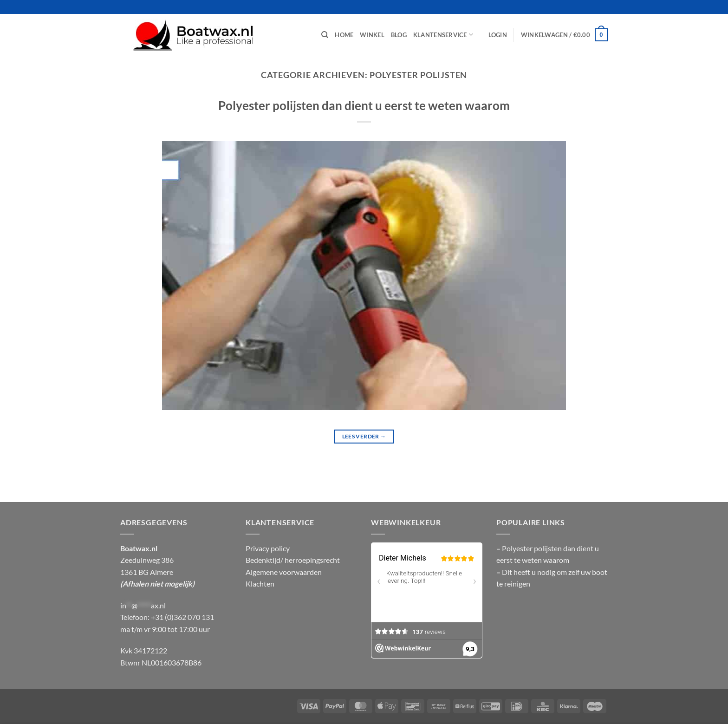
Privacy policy (268, 548)
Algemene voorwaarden (284, 572)
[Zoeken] (325, 35)
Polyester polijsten (533, 548)
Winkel (372, 35)
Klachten (260, 584)
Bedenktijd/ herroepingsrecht (293, 560)
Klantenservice (443, 35)
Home (344, 35)
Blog (399, 35)
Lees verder (364, 436)
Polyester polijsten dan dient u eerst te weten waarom (364, 105)
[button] (498, 35)
